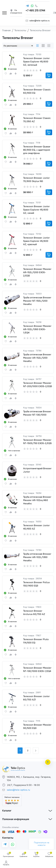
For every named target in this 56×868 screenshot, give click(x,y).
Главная (6, 30)
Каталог (7, 811)
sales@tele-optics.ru (39, 21)
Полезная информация (16, 819)
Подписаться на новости (42, 844)
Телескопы (20, 30)
